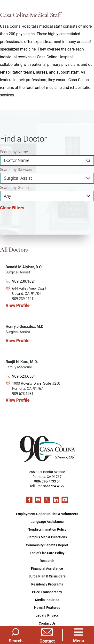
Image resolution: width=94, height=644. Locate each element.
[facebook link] (29, 500)
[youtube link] (65, 500)
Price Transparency (47, 592)
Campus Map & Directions (47, 537)
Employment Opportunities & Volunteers (47, 514)
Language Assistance (47, 521)
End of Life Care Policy (47, 553)
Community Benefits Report (47, 545)
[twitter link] (47, 500)
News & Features (47, 607)
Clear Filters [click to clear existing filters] (12, 208)
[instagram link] (38, 500)
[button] (78, 635)
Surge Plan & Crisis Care (47, 576)
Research (47, 561)
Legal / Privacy (47, 615)
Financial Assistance (47, 568)
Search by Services (16, 169)
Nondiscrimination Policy (47, 529)
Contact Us (47, 623)
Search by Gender (15, 187)
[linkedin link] (56, 500)
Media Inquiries (47, 600)
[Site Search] (16, 635)
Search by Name (14, 152)
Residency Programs (47, 584)
